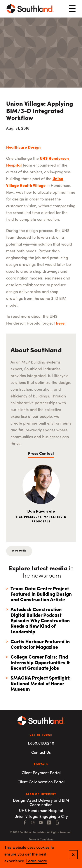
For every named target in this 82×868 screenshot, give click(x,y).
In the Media (19, 551)
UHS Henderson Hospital (41, 811)
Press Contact (41, 454)
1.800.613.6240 (41, 744)
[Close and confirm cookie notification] (73, 855)
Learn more (37, 861)
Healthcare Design (23, 148)
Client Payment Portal (41, 773)
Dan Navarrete (41, 512)
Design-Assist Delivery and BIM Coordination (41, 803)
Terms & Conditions (41, 840)
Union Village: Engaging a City (41, 817)
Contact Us (41, 753)
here (60, 324)
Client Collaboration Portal (41, 782)
